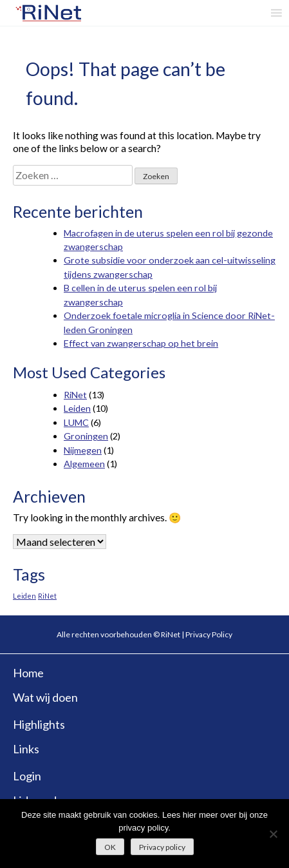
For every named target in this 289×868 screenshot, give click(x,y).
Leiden (77, 408)
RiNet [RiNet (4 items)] (47, 596)
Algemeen (84, 464)
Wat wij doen (45, 697)
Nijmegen (83, 450)
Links (26, 749)
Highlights (39, 724)
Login (27, 776)
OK (110, 847)
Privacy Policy (209, 634)
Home (28, 673)
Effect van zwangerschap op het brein (141, 343)
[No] (273, 834)
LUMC (76, 422)
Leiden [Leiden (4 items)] (24, 596)
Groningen (86, 436)
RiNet (75, 395)
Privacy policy (162, 847)
